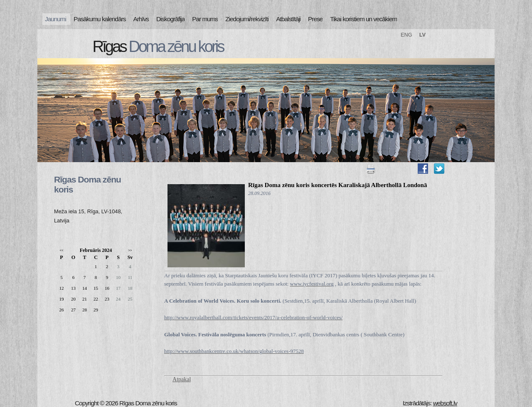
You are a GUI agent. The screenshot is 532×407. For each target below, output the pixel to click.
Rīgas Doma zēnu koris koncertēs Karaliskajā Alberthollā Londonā (337, 185)
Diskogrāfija (170, 19)
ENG (406, 35)
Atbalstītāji (288, 19)
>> (130, 250)
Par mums (205, 19)
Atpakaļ (182, 379)
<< (61, 250)
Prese (315, 19)
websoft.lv (445, 403)
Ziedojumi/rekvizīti (247, 19)
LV (422, 35)
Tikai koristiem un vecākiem (363, 19)
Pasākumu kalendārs (100, 19)
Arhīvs (141, 19)
